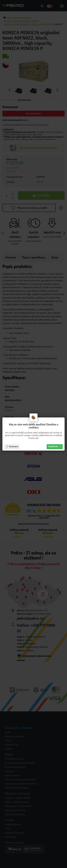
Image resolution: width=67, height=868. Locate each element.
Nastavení (12, 446)
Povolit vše (55, 446)
